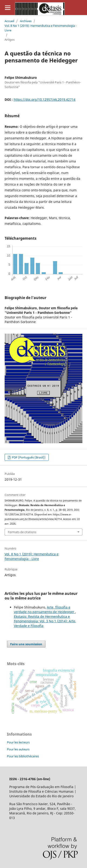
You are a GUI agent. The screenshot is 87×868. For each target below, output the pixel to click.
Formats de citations (22, 532)
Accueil (9, 21)
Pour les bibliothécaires (23, 756)
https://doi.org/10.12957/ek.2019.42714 (45, 99)
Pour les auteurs (18, 749)
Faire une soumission (26, 644)
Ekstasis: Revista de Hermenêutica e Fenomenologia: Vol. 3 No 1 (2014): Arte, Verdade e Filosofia (45, 621)
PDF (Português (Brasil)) (28, 457)
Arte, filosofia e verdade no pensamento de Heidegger (45, 610)
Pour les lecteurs (18, 742)
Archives (26, 21)
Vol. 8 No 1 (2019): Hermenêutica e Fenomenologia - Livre (41, 28)
